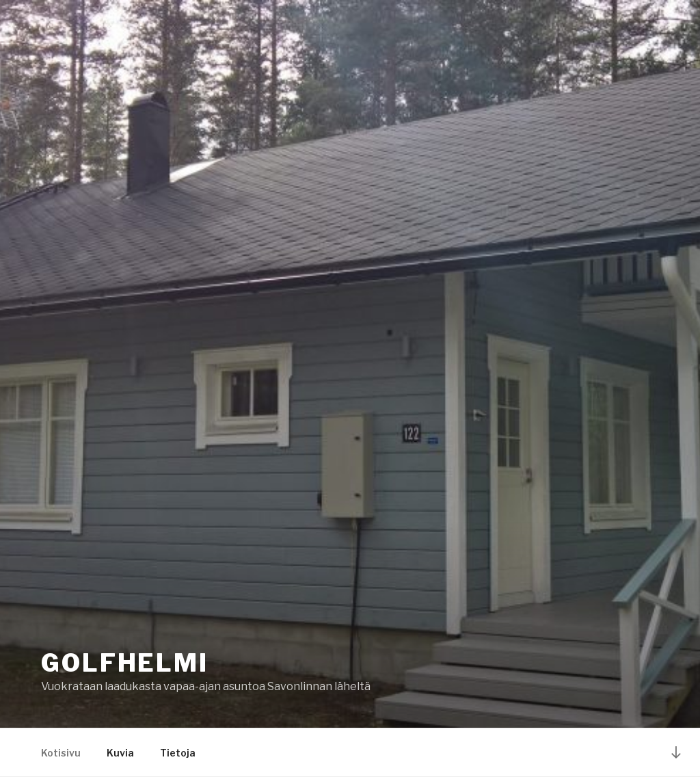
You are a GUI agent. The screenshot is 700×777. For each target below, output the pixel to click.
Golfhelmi (125, 663)
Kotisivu (61, 753)
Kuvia (120, 753)
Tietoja (178, 753)
